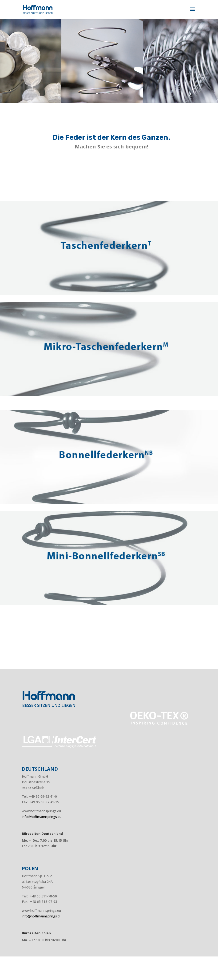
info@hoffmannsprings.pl (41, 916)
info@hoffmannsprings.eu (42, 817)
